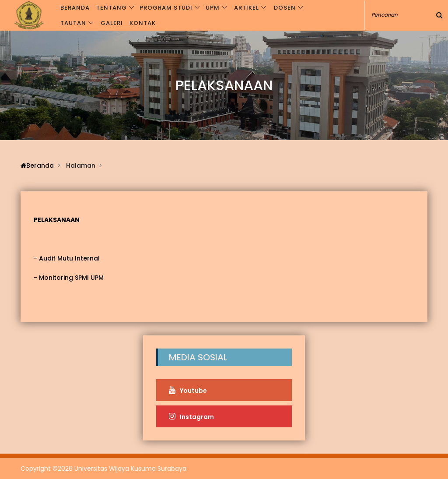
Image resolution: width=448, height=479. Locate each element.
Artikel (245, 8)
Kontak (143, 23)
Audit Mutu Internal (69, 258)
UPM (212, 8)
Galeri (112, 23)
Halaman (81, 166)
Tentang (112, 8)
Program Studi (166, 8)
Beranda (76, 8)
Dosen (283, 8)
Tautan (74, 23)
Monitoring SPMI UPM (71, 278)
